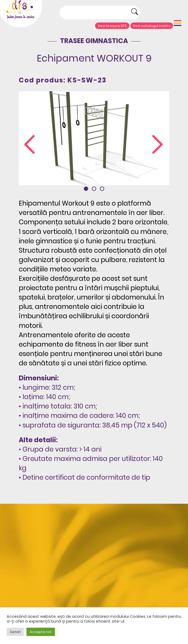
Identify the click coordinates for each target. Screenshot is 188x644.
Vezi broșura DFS (112, 26)
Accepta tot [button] (41, 632)
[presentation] (29, 145)
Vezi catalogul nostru (152, 26)
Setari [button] (15, 632)
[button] (86, 189)
